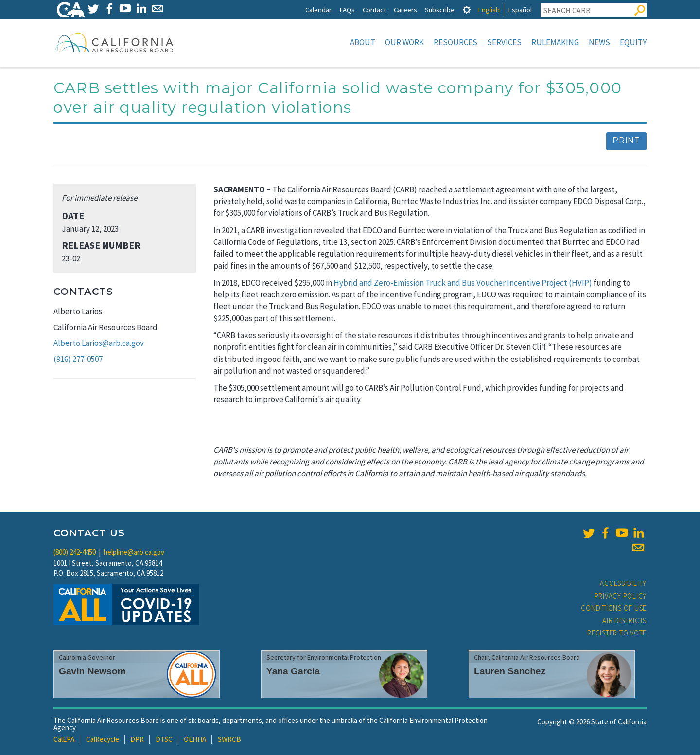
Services (504, 42)
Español (520, 9)
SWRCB (229, 739)
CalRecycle (103, 739)
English (489, 9)
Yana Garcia (293, 671)
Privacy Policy (621, 596)
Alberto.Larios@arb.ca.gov (99, 343)
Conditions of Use (614, 608)
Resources (455, 42)
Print (626, 141)
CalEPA (64, 739)
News (599, 42)
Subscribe (440, 9)
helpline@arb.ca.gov (134, 552)
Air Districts (624, 621)
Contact (374, 9)
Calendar (318, 9)
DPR (137, 739)
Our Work (404, 42)
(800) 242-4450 (75, 552)
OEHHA (195, 739)
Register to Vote (617, 633)
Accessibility (623, 583)
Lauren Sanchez (510, 671)
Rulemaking (555, 42)
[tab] (467, 9)
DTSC (164, 739)
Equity (633, 42)
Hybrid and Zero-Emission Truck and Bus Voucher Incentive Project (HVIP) (463, 283)
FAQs (347, 9)
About (363, 42)
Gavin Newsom (92, 671)
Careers (405, 9)
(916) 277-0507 (78, 359)
